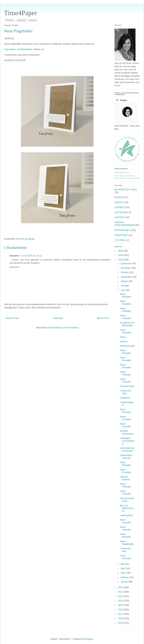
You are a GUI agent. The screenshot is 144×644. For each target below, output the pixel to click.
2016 (121, 618)
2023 (121, 587)
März (124, 573)
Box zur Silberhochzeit (127, 508)
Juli (123, 286)
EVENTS (119, 202)
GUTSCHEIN (121, 212)
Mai (123, 564)
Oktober (125, 272)
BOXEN (118, 197)
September (127, 277)
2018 (121, 609)
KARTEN (119, 217)
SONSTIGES (121, 235)
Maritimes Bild (127, 346)
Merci (123, 337)
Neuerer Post (12, 318)
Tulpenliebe (10, 49)
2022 (121, 592)
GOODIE (119, 207)
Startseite (58, 318)
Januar (125, 582)
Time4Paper (20, 13)
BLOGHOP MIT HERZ (126, 190)
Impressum (33, 20)
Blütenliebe (27, 49)
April (123, 568)
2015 (121, 623)
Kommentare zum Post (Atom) (63, 328)
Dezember (126, 263)
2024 (121, 260)
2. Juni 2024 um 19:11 (31, 256)
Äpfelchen (125, 398)
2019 (121, 605)
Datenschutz (21, 20)
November (126, 268)
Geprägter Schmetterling (127, 441)
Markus (124, 341)
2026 (121, 251)
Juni (123, 290)
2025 (121, 255)
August (125, 281)
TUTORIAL (120, 240)
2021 (121, 596)
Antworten (15, 267)
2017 (121, 614)
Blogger (89, 639)
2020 (121, 601)
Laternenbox (126, 515)
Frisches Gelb (127, 386)
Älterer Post (103, 318)
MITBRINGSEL (122, 230)
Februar (125, 577)
